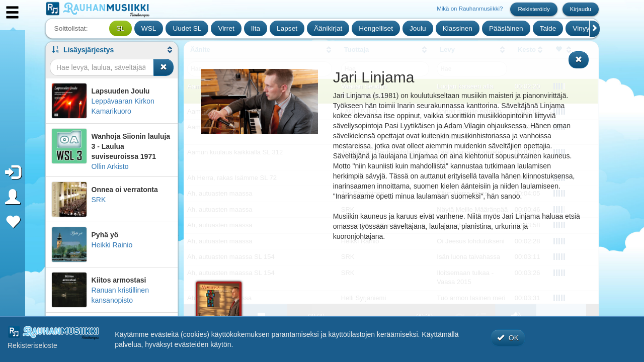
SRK (99, 200)
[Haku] (102, 67)
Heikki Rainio (112, 245)
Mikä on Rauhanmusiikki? (470, 9)
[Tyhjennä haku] (164, 67)
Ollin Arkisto (110, 166)
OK (508, 338)
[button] (112, 50)
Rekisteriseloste (32, 345)
